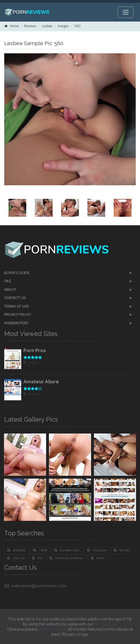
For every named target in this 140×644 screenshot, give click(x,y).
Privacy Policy (18, 314)
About (10, 290)
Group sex (97, 550)
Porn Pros (35, 351)
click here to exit (52, 629)
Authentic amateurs (67, 558)
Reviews (30, 26)
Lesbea (47, 26)
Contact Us (15, 298)
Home (11, 26)
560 (77, 26)
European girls (67, 550)
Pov (37, 558)
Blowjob (32, 394)
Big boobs (17, 550)
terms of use (105, 624)
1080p (40, 550)
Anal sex (16, 558)
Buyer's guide (17, 273)
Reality (31, 363)
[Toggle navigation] (126, 12)
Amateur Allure (41, 382)
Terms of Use (17, 306)
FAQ (8, 281)
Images (63, 26)
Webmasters (16, 323)
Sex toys (122, 550)
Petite (98, 558)
